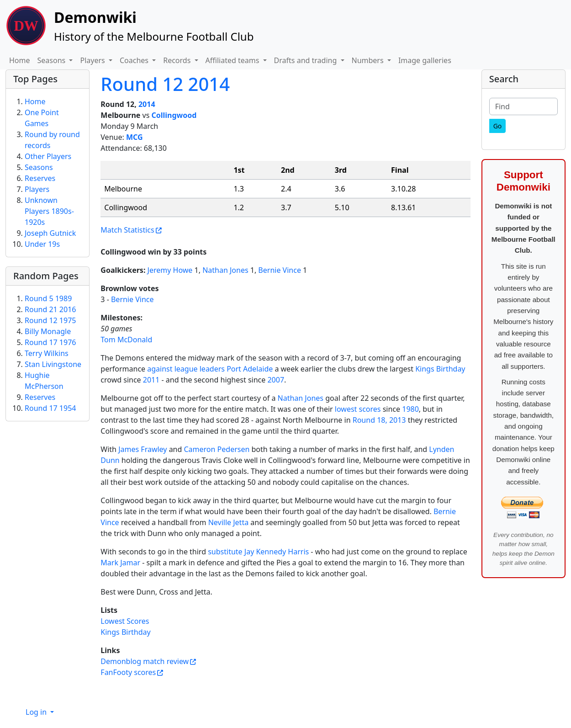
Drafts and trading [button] (307, 60)
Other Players (48, 156)
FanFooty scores (128, 672)
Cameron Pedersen (217, 449)
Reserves (40, 178)
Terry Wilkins (47, 353)
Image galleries (425, 60)
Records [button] (178, 60)
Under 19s (42, 244)
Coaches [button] (135, 60)
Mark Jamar (120, 563)
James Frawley (143, 449)
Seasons (39, 167)
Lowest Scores (125, 621)
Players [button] (93, 60)
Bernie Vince (280, 270)
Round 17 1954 (50, 408)
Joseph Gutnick (50, 233)
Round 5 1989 (48, 298)
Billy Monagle (48, 331)
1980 (410, 409)
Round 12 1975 (50, 320)
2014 (147, 104)
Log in (37, 712)
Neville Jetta (228, 522)
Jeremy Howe (170, 270)
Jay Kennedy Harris (277, 552)
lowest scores (358, 409)
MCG (135, 137)
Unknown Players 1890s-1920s (49, 211)
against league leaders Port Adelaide (210, 369)
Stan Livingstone (53, 364)
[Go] (498, 126)
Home (20, 60)
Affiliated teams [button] (233, 60)
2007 (276, 380)
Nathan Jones (225, 270)
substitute (225, 552)
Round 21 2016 (50, 309)
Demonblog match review (145, 661)
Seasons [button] (53, 60)
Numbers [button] (369, 60)
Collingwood (174, 115)
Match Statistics (127, 230)
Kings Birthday (440, 369)
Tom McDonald (126, 340)
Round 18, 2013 (379, 420)
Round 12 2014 (165, 84)
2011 (151, 380)
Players (37, 189)
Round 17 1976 (50, 342)
